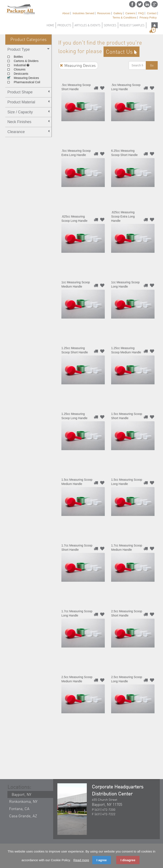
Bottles (15, 57)
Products (64, 25)
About (66, 13)
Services (110, 25)
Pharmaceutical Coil (24, 82)
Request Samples (132, 25)
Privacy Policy (148, 18)
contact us (122, 52)
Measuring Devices (23, 78)
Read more (81, 860)
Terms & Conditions (124, 18)
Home (50, 25)
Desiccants (18, 74)
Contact (152, 13)
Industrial (18, 65)
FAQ (141, 13)
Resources (104, 13)
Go (152, 65)
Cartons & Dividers (23, 61)
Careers (130, 13)
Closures (16, 69)
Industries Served (83, 13)
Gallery (118, 13)
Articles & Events (88, 25)
